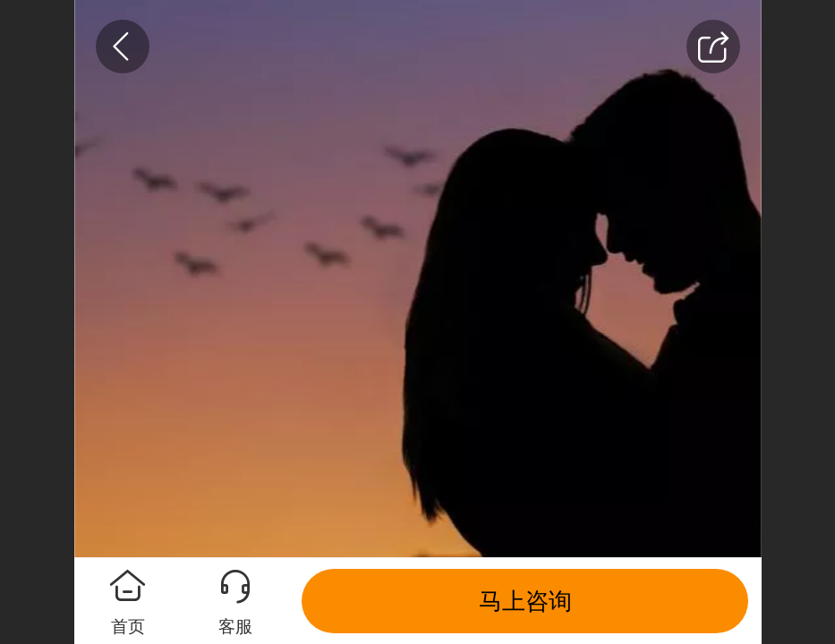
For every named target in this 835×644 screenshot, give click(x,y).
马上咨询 (525, 601)
